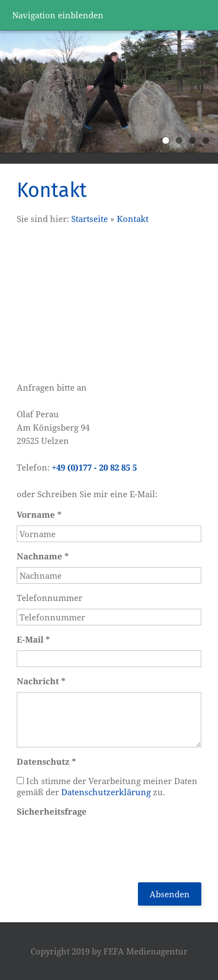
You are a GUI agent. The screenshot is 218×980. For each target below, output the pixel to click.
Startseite (90, 219)
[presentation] (101, 844)
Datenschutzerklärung (106, 792)
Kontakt (133, 219)
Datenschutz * (46, 761)
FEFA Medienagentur (145, 951)
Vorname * (39, 514)
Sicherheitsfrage (52, 811)
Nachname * (43, 556)
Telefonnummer (49, 598)
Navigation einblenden (58, 15)
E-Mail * (33, 639)
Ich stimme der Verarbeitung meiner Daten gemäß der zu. (107, 786)
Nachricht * (41, 681)
